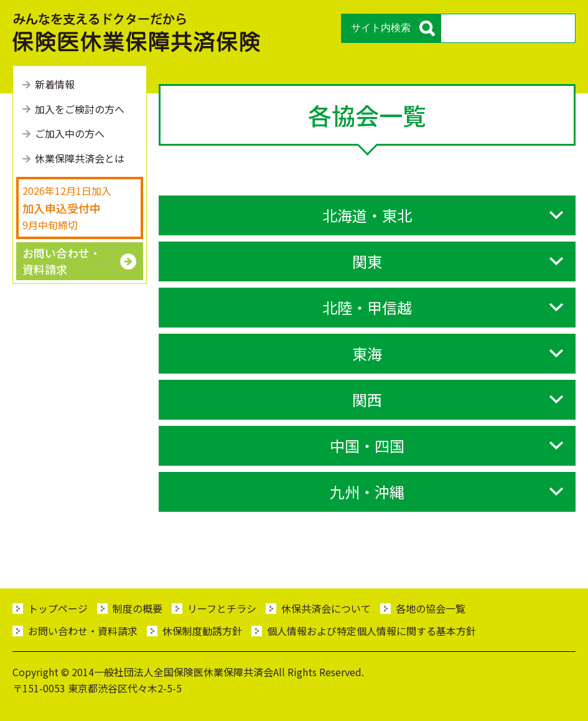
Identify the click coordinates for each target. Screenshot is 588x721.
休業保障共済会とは (80, 158)
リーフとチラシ (222, 608)
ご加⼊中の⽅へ (70, 133)
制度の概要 (138, 608)
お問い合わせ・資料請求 (83, 631)
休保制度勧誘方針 (202, 631)
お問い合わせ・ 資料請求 (62, 261)
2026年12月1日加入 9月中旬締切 (67, 207)
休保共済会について (326, 608)
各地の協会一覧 (431, 608)
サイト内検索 (381, 28)
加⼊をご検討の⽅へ (80, 109)
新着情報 (55, 84)
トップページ (58, 608)
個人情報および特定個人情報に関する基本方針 (371, 631)
